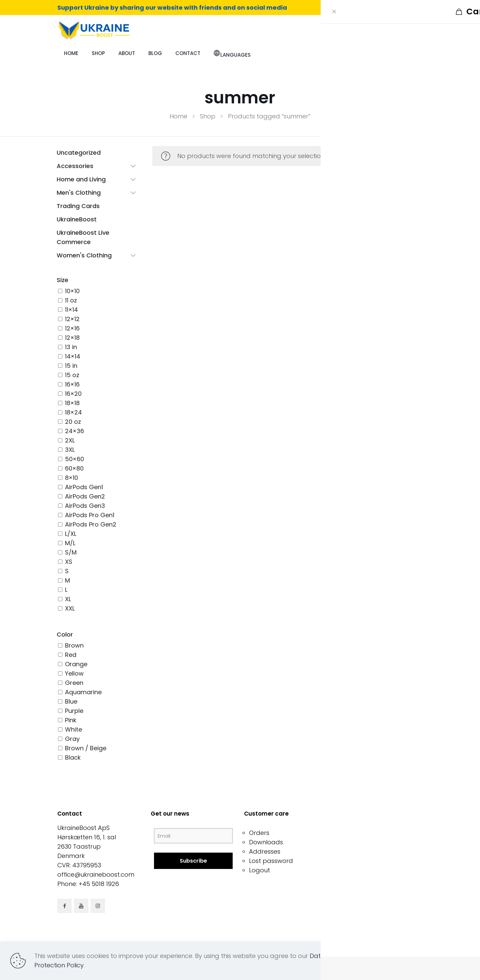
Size (62, 280)
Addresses (265, 851)
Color (65, 634)
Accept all (448, 960)
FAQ (348, 851)
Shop (208, 116)
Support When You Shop (378, 870)
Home (178, 116)
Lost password (271, 861)
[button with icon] (64, 906)
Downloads (266, 842)
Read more (403, 960)
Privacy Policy (362, 842)
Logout (259, 870)
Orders (259, 833)
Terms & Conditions (371, 833)
